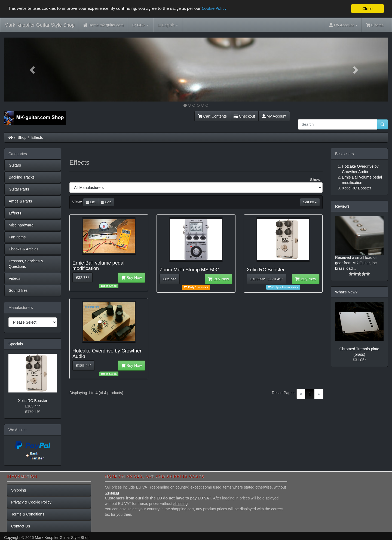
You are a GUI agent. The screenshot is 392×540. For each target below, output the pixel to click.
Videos (15, 278)
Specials (16, 344)
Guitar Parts (19, 189)
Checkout (244, 116)
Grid (106, 202)
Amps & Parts (20, 201)
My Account (274, 116)
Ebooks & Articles (24, 249)
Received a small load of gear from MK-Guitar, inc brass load (356, 263)
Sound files (18, 290)
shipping (112, 493)
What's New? (346, 292)
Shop (22, 137)
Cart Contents (212, 116)
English (168, 25)
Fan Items (17, 237)
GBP (141, 25)
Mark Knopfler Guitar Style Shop (39, 25)
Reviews (342, 206)
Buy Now (131, 278)
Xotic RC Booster (33, 401)
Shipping (19, 490)
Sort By (310, 202)
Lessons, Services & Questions (26, 264)
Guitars (15, 165)
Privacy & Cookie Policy (31, 502)
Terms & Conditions (28, 514)
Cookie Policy (215, 9)
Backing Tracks (22, 177)
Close (367, 9)
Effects (37, 137)
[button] (33, 70)
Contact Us (21, 526)
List (91, 202)
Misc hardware (21, 225)
